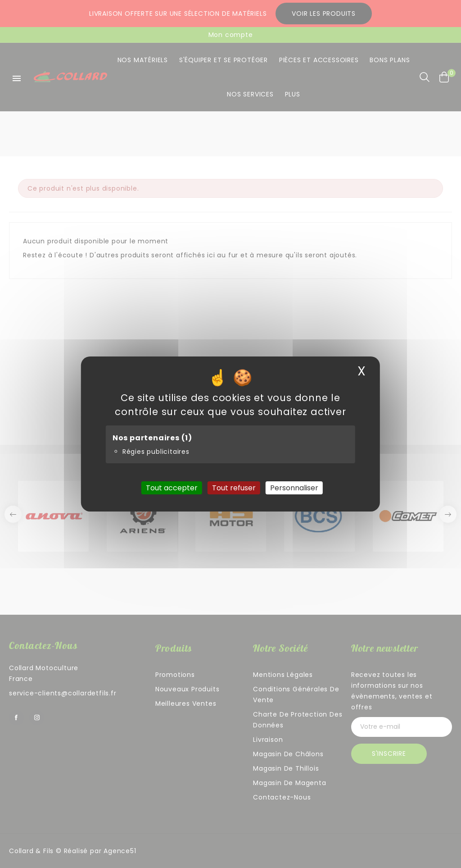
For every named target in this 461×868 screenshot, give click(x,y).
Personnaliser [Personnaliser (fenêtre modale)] (294, 488)
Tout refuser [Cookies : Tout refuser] (234, 488)
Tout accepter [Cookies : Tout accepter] (172, 488)
